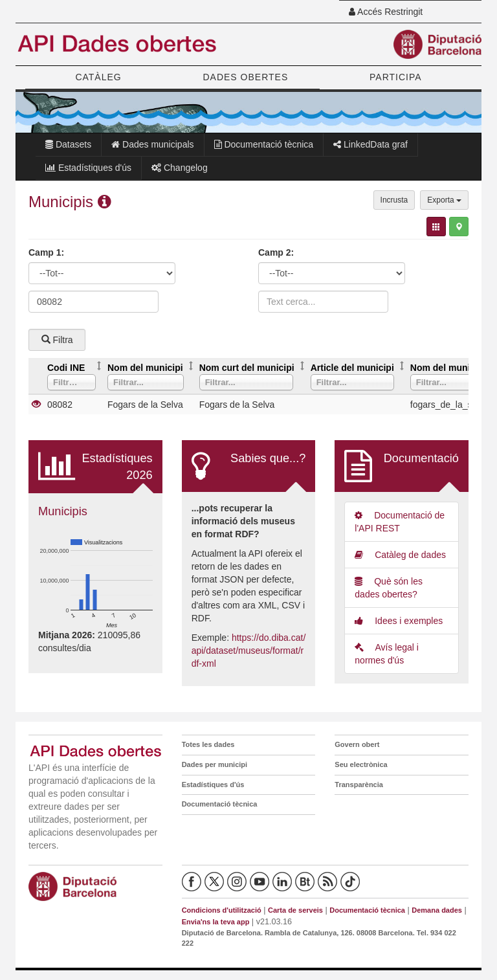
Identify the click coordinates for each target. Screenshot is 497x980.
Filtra (57, 340)
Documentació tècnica (264, 144)
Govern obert (357, 744)
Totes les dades (208, 744)
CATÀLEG (98, 77)
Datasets (68, 144)
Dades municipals (152, 144)
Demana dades (437, 910)
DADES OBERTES (245, 77)
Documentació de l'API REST (400, 522)
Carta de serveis (295, 910)
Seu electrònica (361, 764)
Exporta (444, 200)
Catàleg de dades (400, 555)
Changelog (180, 168)
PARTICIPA (396, 77)
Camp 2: (276, 252)
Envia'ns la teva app (216, 922)
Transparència (359, 785)
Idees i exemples (399, 621)
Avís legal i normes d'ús (387, 654)
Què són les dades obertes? (389, 588)
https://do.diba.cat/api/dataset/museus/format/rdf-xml (249, 651)
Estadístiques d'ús (88, 168)
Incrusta (394, 200)
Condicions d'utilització (222, 910)
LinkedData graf (370, 144)
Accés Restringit (386, 12)
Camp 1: (46, 252)
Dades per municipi (215, 764)
